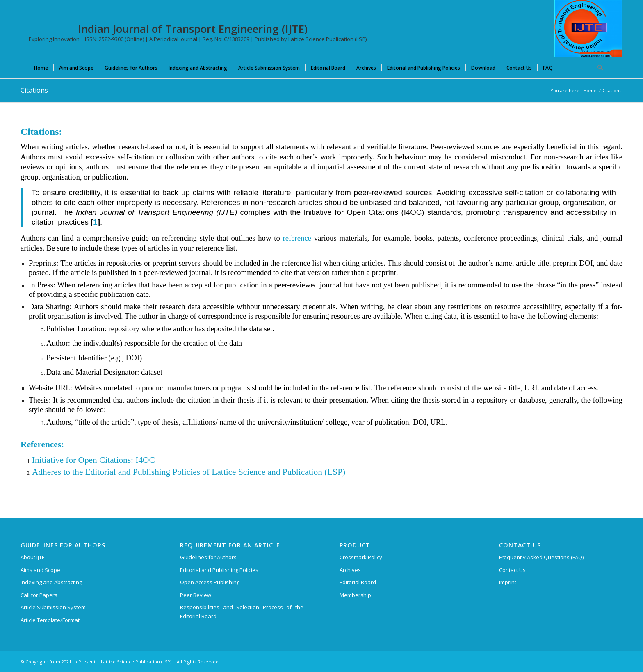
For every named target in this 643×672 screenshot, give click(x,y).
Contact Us (512, 570)
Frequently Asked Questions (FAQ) (541, 557)
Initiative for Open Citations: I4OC (93, 460)
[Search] (597, 68)
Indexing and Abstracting (51, 582)
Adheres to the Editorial (74, 472)
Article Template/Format (50, 620)
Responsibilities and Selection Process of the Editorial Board (242, 612)
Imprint (508, 582)
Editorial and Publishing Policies (219, 570)
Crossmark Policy (361, 557)
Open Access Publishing (210, 582)
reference (297, 238)
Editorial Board (358, 582)
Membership (355, 595)
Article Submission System (53, 607)
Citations (34, 90)
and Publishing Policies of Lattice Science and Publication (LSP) (230, 472)
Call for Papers (39, 595)
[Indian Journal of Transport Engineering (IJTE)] (588, 29)
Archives (350, 570)
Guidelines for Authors (208, 557)
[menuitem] (41, 68)
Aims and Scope (40, 570)
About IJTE (33, 557)
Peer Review (196, 595)
